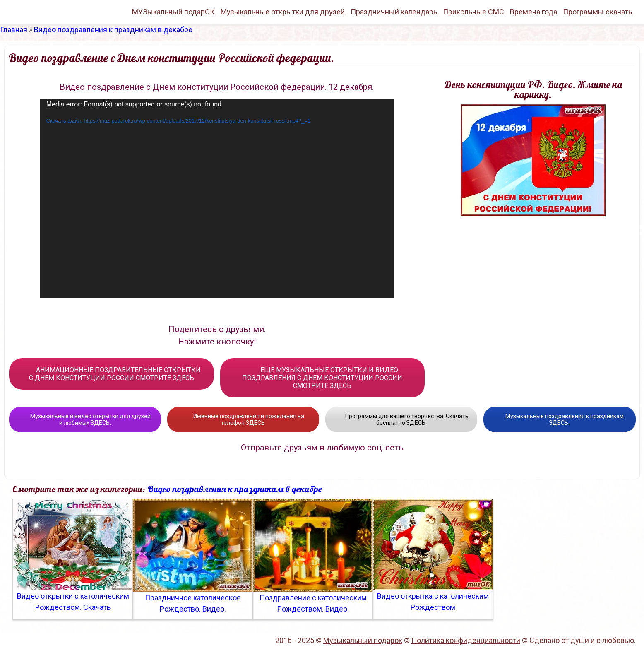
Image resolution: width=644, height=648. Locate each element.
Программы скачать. (598, 12)
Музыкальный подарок (363, 640)
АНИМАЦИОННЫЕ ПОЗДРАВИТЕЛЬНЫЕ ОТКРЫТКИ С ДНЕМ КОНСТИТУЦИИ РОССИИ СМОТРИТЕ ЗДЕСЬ (111, 374)
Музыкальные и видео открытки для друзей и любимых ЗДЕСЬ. (85, 419)
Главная (14, 30)
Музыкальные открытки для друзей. (284, 12)
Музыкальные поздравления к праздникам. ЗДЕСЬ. (560, 419)
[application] (217, 199)
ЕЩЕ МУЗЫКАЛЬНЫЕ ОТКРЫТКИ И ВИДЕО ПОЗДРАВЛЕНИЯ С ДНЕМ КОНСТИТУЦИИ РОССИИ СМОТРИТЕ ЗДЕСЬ (322, 378)
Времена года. (534, 12)
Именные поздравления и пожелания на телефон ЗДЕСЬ (243, 419)
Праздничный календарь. (395, 12)
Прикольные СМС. (474, 12)
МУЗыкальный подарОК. (174, 12)
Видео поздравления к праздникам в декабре (113, 30)
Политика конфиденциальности (466, 640)
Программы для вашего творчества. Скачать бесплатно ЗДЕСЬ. (401, 419)
